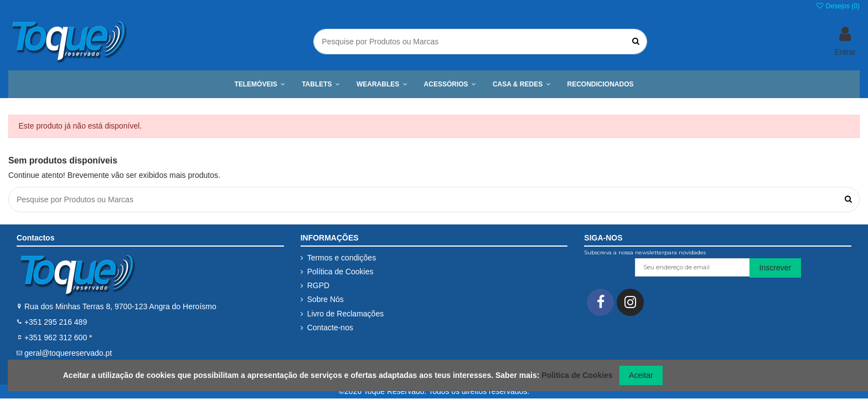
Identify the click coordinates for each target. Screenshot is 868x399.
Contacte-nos (330, 328)
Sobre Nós (325, 299)
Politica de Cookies (577, 375)
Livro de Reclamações (346, 314)
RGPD (318, 285)
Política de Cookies (340, 272)
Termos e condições (342, 258)
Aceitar (641, 375)
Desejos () (838, 6)
